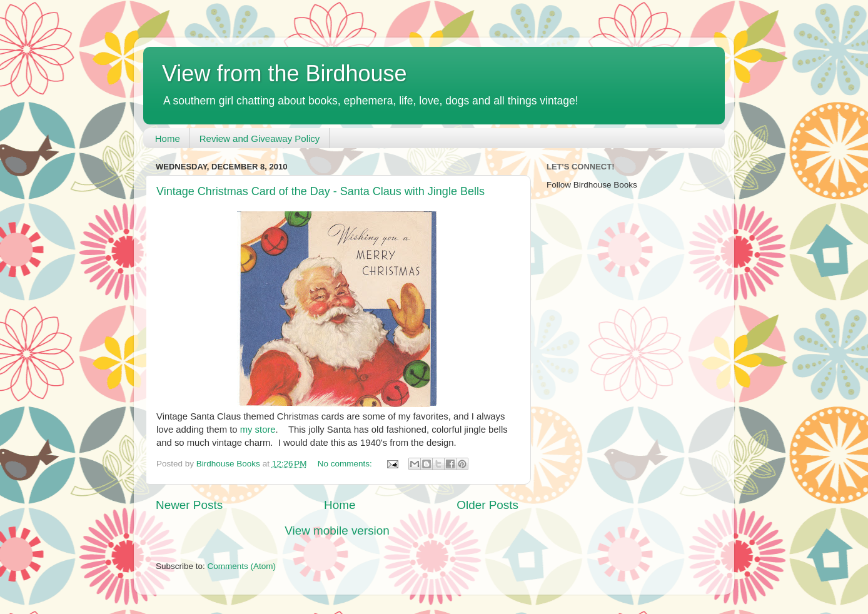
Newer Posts (189, 505)
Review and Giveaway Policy (260, 138)
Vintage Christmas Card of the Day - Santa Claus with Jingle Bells (320, 191)
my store (258, 430)
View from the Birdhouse (285, 73)
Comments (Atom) (242, 566)
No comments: (346, 464)
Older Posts (487, 505)
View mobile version (337, 531)
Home (168, 138)
